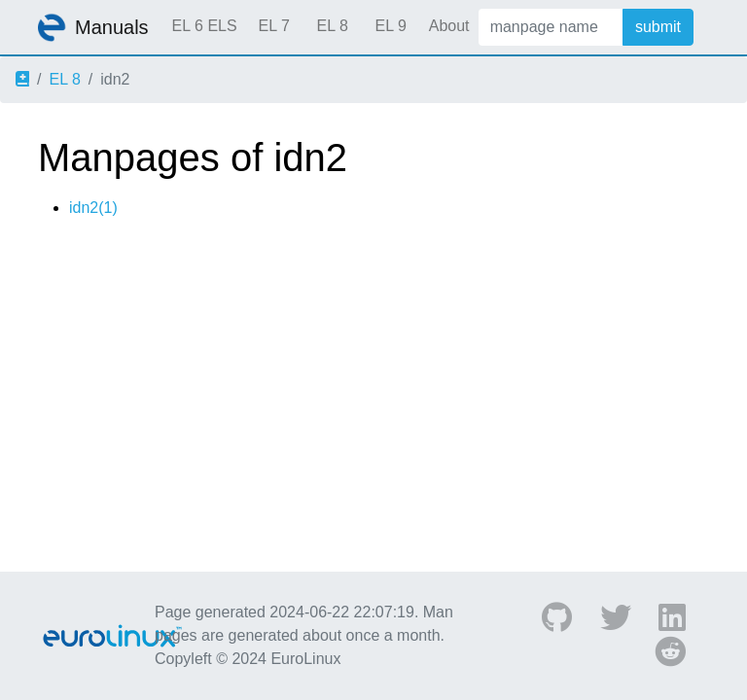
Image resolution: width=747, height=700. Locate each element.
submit (658, 27)
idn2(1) (93, 208)
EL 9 (390, 26)
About (449, 26)
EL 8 (332, 26)
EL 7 (273, 26)
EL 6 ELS (205, 26)
